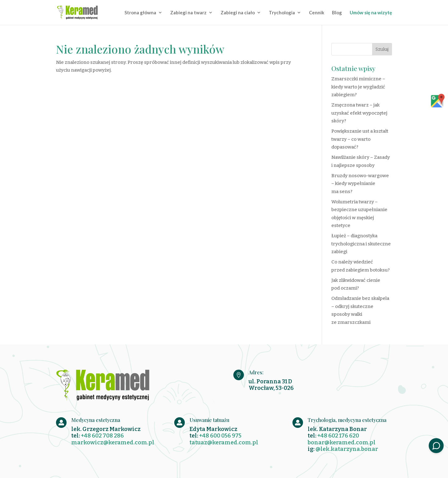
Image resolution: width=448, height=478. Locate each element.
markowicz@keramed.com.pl (113, 443)
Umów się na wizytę (371, 13)
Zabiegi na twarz (188, 13)
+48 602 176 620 (338, 436)
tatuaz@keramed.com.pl (224, 443)
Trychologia (282, 13)
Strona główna (140, 13)
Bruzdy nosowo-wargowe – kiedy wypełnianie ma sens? (360, 184)
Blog (337, 13)
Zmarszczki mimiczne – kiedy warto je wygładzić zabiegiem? (358, 87)
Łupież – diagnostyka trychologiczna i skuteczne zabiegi (361, 244)
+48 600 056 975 (220, 436)
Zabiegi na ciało (238, 13)
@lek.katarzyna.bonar (347, 449)
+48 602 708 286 (102, 436)
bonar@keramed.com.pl (342, 443)
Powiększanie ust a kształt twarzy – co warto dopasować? (360, 139)
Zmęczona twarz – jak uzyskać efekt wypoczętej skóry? (359, 113)
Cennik (317, 13)
